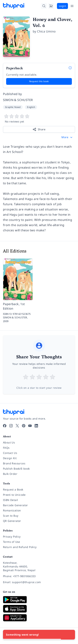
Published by (12, 94)
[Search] (44, 6)
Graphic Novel (13, 107)
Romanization (12, 510)
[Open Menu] (72, 6)
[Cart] (51, 6)
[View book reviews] (39, 119)
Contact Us (10, 453)
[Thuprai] (14, 6)
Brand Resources (14, 463)
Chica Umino (46, 31)
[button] (67, 137)
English (31, 107)
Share (39, 129)
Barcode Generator (15, 505)
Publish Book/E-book (16, 469)
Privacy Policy (12, 537)
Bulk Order (10, 474)
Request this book (39, 81)
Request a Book (13, 489)
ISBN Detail (10, 500)
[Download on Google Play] (39, 600)
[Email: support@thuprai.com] (39, 582)
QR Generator (12, 521)
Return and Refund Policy (20, 547)
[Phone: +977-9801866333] (39, 576)
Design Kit (10, 458)
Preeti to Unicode (14, 495)
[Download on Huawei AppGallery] (39, 618)
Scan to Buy (11, 516)
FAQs (6, 448)
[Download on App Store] (39, 609)
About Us (9, 442)
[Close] (70, 635)
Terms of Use (12, 542)
